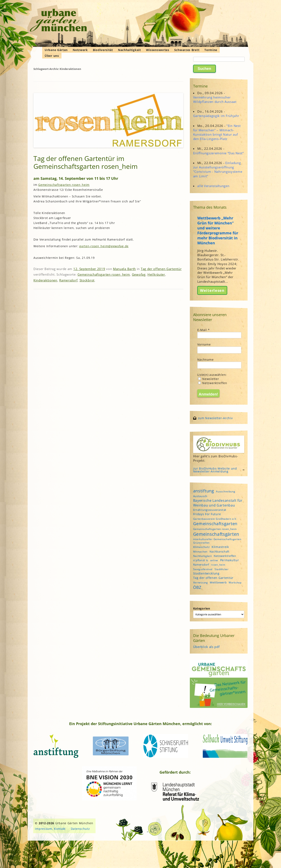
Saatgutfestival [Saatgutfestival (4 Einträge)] (203, 569)
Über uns (52, 56)
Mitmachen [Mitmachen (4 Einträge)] (200, 552)
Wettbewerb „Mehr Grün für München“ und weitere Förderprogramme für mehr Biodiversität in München (218, 230)
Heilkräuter (156, 274)
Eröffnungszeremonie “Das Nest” (218, 153)
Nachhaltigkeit (129, 50)
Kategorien (202, 608)
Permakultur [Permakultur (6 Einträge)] (230, 560)
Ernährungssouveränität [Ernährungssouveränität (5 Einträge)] (210, 510)
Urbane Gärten (56, 50)
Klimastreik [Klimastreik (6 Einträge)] (220, 547)
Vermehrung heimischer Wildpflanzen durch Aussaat (215, 99)
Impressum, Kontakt (50, 829)
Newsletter (209, 379)
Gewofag (139, 274)
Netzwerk (80, 50)
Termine (211, 50)
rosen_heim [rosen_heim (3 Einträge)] (218, 565)
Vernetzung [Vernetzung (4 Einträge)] (201, 583)
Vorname (204, 344)
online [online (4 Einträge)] (214, 560)
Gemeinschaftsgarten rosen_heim (104, 274)
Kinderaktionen (45, 280)
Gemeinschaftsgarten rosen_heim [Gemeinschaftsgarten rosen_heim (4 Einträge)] (215, 529)
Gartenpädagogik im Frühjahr (216, 116)
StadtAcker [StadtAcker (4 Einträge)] (222, 569)
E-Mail (204, 330)
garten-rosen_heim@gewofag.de (104, 246)
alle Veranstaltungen (213, 186)
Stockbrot (87, 280)
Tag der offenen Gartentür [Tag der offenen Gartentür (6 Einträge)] (213, 578)
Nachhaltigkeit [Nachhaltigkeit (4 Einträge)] (202, 556)
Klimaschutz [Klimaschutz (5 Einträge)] (201, 547)
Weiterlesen (212, 290)
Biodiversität (103, 50)
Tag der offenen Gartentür (161, 269)
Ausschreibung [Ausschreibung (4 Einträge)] (226, 491)
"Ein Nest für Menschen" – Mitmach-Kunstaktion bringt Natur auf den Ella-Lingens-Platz (217, 132)
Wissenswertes (158, 50)
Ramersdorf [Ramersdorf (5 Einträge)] (201, 565)
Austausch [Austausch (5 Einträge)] (200, 496)
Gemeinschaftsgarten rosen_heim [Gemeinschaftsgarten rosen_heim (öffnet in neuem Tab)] (64, 185)
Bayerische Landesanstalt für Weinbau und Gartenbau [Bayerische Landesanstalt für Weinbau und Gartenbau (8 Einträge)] (218, 503)
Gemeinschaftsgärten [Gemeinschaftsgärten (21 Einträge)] (216, 534)
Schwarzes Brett (187, 50)
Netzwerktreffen (213, 383)
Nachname (206, 360)
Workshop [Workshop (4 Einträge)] (235, 583)
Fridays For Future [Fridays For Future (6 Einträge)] (207, 514)
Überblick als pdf (206, 647)
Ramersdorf (68, 280)
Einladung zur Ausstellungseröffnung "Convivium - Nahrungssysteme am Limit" (218, 169)
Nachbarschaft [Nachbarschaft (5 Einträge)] (220, 551)
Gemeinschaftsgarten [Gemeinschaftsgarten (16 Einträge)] (215, 524)
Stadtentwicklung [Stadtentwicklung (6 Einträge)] (206, 573)
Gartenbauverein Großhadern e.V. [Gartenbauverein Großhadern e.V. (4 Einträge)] (215, 519)
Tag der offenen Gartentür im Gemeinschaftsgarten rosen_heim (86, 162)
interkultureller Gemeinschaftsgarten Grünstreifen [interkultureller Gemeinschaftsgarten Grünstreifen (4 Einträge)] (217, 541)
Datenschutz (80, 829)
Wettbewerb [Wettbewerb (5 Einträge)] (218, 582)
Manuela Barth (124, 269)
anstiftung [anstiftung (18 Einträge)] (204, 491)
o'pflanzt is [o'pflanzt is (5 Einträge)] (201, 560)
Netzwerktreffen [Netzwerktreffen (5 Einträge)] (225, 556)
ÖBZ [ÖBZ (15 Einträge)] (197, 587)
